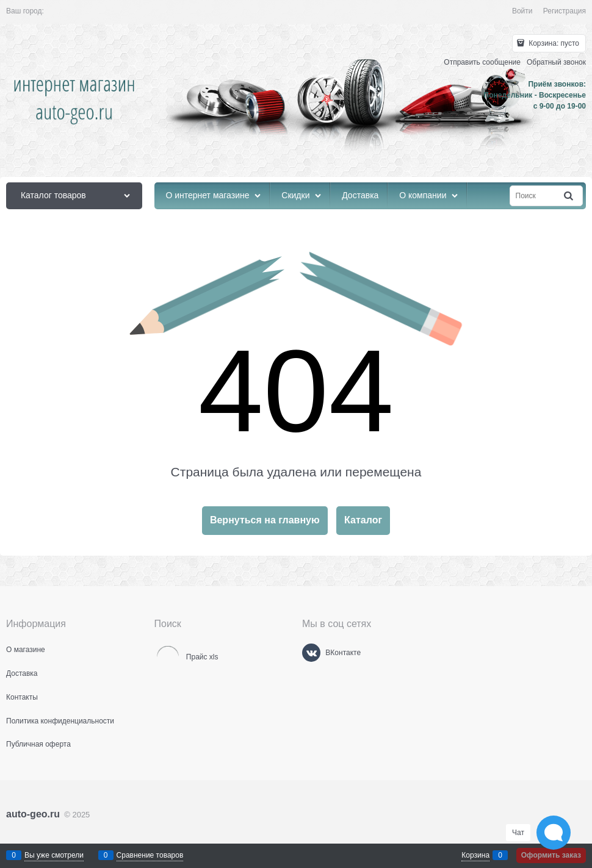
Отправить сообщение (482, 62)
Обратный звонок (556, 62)
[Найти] (569, 196)
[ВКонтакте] (311, 653)
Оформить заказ (551, 855)
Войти (522, 11)
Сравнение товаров (150, 855)
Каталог (363, 520)
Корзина (475, 855)
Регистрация (565, 11)
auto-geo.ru (33, 814)
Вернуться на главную (265, 520)
